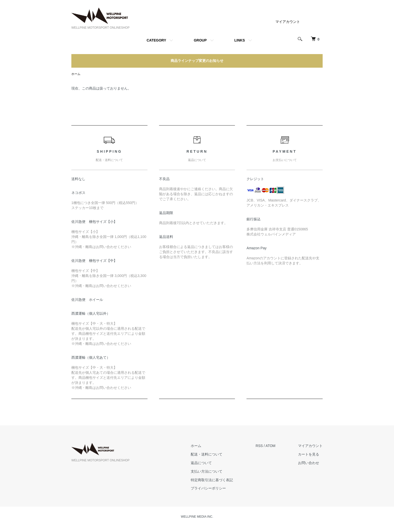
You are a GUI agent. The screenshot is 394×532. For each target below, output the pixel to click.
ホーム (76, 74)
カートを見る (309, 454)
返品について (201, 463)
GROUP (200, 40)
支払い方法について (207, 471)
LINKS (240, 40)
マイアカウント (288, 22)
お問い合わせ (309, 463)
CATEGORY (156, 40)
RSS (259, 446)
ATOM (270, 446)
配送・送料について (207, 454)
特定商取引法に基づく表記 (212, 480)
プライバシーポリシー (208, 488)
